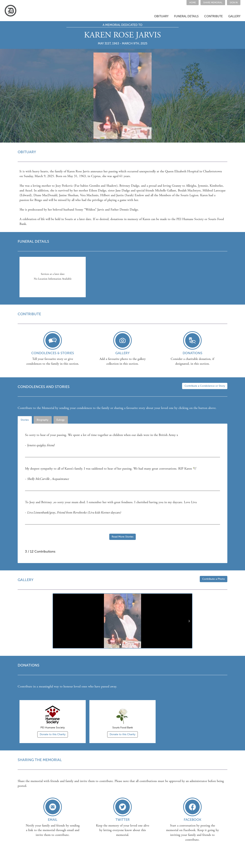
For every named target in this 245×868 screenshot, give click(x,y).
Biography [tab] (42, 420)
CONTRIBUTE (213, 16)
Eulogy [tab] (61, 420)
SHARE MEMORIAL (213, 3)
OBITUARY (161, 16)
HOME (193, 3)
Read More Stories (122, 537)
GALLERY (234, 16)
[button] (213, 3)
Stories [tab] (25, 420)
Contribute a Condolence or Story (205, 386)
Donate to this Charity (53, 734)
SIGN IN (234, 3)
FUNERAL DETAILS (186, 16)
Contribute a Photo (214, 579)
